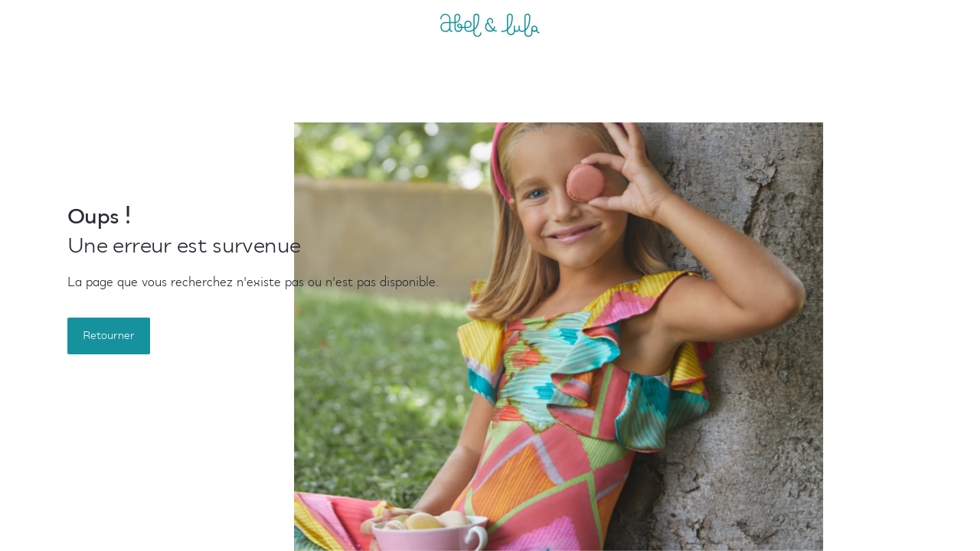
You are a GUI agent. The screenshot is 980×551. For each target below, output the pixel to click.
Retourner (109, 336)
